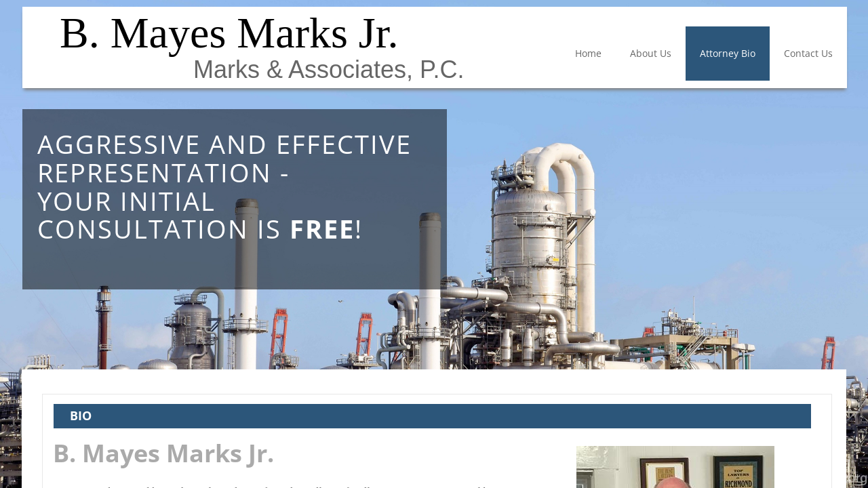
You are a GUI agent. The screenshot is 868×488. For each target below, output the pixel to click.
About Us (651, 53)
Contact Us (808, 53)
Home (588, 53)
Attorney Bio (728, 53)
